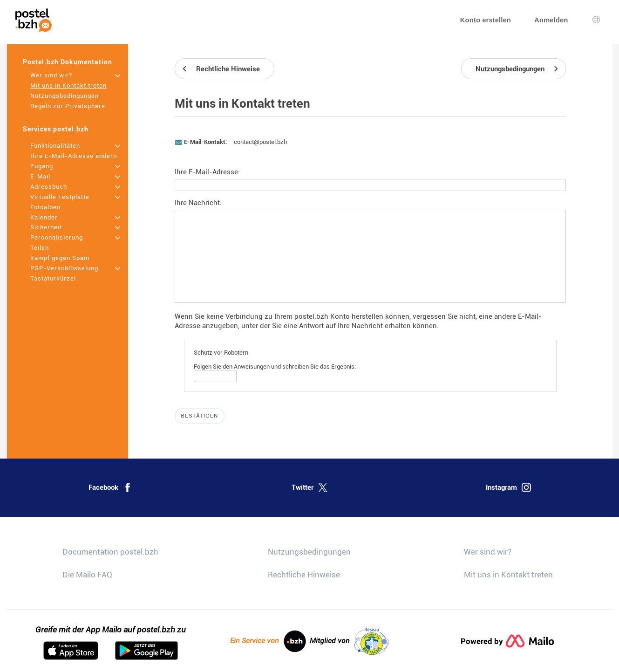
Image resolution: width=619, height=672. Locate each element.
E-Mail (40, 176)
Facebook (110, 487)
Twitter (309, 487)
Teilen (40, 248)
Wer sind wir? (51, 75)
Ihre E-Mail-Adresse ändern (74, 156)
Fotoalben (45, 207)
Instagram (508, 487)
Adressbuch (49, 187)
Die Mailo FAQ (87, 575)
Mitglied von (349, 641)
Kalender (44, 217)
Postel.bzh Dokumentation (68, 62)
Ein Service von (268, 641)
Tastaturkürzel (53, 278)
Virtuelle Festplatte (60, 197)
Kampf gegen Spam (60, 258)
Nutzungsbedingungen (65, 96)
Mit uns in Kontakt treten (68, 86)
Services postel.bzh (56, 129)
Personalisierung (57, 237)
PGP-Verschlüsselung (64, 268)
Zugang (42, 166)
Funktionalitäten (55, 146)
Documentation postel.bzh (110, 552)
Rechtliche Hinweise (304, 575)
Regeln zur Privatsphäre (68, 106)
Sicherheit (46, 227)
